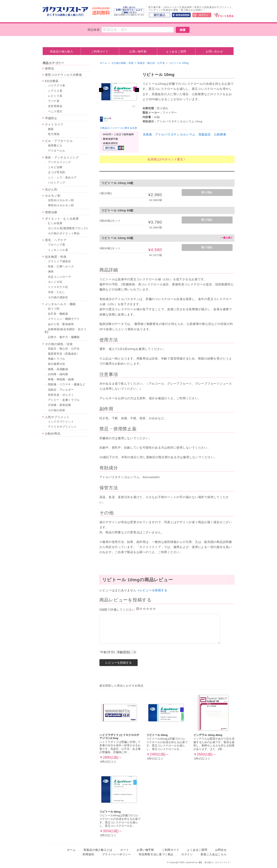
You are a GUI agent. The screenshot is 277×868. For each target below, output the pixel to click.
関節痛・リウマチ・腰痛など (67, 384)
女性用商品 (55, 106)
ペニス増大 (55, 111)
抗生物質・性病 (56, 257)
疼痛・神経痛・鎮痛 (61, 379)
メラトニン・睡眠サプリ (64, 319)
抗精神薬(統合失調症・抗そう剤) (66, 331)
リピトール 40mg (110, 812)
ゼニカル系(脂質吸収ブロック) (68, 228)
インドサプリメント (61, 422)
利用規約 (88, 854)
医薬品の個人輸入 (62, 51)
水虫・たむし (57, 292)
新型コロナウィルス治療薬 (64, 75)
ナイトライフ (54, 124)
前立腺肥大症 (57, 364)
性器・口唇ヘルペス (61, 266)
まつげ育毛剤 (57, 172)
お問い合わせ (214, 51)
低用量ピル (55, 146)
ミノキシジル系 (58, 250)
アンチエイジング (60, 162)
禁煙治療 (51, 212)
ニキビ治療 (55, 167)
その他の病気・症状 (59, 344)
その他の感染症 (58, 297)
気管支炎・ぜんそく (61, 395)
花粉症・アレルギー (61, 390)
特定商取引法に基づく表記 (156, 854)
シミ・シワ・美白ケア (62, 178)
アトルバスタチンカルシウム (175, 134)
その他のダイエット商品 (64, 233)
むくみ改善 (55, 223)
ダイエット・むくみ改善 (62, 219)
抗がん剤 (51, 189)
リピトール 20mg (157, 735)
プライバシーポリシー (116, 854)
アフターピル (57, 151)
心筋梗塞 (220, 134)
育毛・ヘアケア (56, 240)
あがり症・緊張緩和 (61, 324)
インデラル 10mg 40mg (208, 735)
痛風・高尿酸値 (58, 369)
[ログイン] (202, 15)
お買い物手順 (138, 51)
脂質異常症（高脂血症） (64, 354)
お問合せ (221, 850)
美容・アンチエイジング (62, 157)
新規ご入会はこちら (214, 854)
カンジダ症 (55, 282)
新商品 (50, 68)
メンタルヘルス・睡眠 (60, 304)
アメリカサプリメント (62, 427)
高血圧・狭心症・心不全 (64, 349)
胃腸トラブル (57, 359)
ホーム (104, 63)
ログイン (187, 854)
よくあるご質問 (176, 51)
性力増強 (54, 134)
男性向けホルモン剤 (61, 205)
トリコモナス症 (58, 287)
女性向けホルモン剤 (61, 200)
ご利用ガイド (100, 51)
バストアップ (57, 183)
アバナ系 (54, 101)
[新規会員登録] (181, 15)
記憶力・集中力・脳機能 (64, 337)
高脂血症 (205, 134)
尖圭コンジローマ (60, 277)
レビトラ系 (55, 96)
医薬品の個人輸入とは (98, 850)
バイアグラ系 (57, 86)
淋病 (51, 272)
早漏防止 (51, 118)
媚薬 (51, 129)
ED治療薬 (52, 81)
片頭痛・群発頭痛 (60, 405)
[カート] (224, 15)
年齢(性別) (107, 652)
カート (125, 850)
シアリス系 (55, 91)
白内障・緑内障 (58, 374)
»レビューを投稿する (152, 590)
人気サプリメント (57, 417)
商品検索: (94, 30)
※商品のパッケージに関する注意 (119, 128)
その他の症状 (57, 410)
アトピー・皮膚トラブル (64, 400)
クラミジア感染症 (60, 261)
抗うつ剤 (54, 309)
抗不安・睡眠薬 (58, 314)
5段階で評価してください (118, 610)
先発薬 (148, 134)
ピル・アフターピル (59, 141)
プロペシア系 (57, 245)
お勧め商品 (53, 433)
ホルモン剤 (53, 196)
